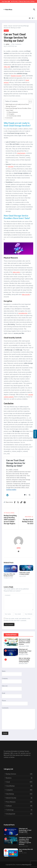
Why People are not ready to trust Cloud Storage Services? (17, 105)
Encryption (12, 114)
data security (26, 294)
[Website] (18, 552)
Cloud (10, 26)
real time (11, 166)
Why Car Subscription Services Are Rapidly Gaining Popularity (24, 660)
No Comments (17, 44)
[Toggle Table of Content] (29, 102)
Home (5, 26)
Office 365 (7, 67)
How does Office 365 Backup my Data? (9, 575)
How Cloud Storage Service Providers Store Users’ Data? (19, 109)
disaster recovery (16, 76)
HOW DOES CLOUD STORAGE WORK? (25, 573)
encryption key (23, 313)
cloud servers (21, 153)
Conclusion (9, 118)
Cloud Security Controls (15, 116)
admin (8, 44)
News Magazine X (27, 865)
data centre (16, 272)
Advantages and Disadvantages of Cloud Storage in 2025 (25, 651)
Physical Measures (13, 112)
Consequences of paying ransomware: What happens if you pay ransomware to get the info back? (25, 841)
